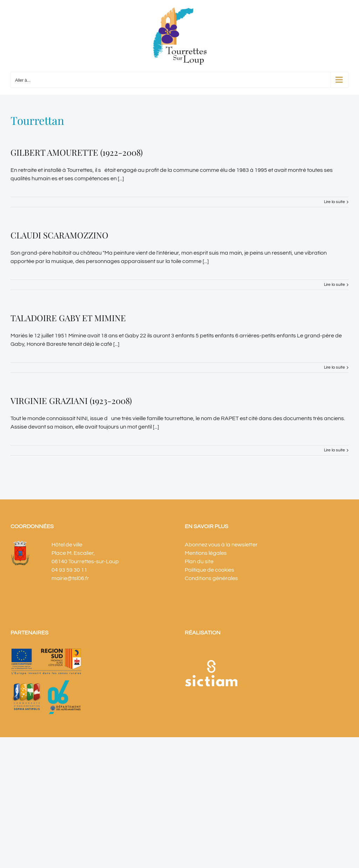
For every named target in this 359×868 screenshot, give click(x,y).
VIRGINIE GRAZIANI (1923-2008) (71, 401)
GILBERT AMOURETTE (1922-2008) (77, 152)
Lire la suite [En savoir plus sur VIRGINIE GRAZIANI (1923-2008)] (334, 450)
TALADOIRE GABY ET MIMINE (68, 318)
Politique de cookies (209, 570)
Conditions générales (211, 578)
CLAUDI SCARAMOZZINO (59, 235)
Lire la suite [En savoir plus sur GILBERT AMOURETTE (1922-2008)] (334, 202)
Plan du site (199, 561)
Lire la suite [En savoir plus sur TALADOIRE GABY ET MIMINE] (334, 367)
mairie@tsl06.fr (70, 578)
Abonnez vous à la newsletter (221, 545)
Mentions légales (206, 553)
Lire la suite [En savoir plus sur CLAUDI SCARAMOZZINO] (334, 285)
